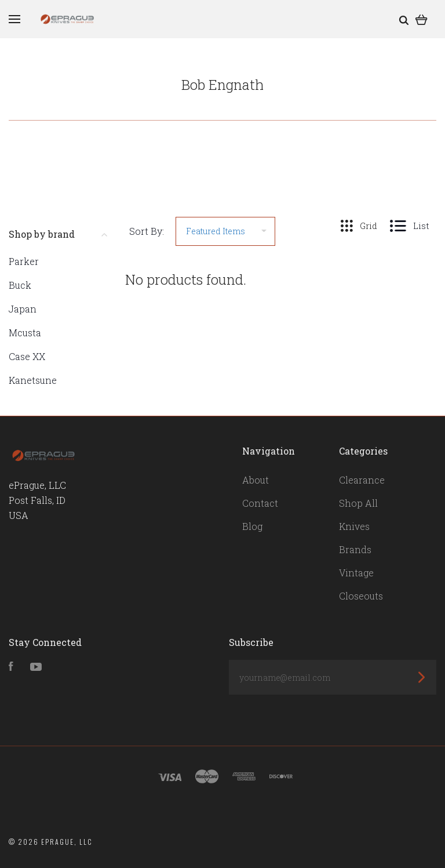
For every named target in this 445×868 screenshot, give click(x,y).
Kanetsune (33, 380)
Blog (252, 526)
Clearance (362, 480)
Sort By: (147, 231)
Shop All (358, 503)
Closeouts (361, 596)
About (256, 480)
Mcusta (25, 333)
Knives (354, 526)
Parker (24, 261)
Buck (20, 285)
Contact (260, 503)
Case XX (27, 356)
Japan (23, 309)
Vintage (356, 573)
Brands (355, 549)
